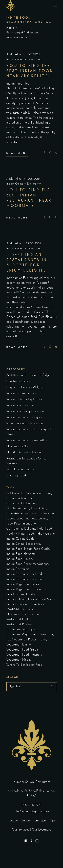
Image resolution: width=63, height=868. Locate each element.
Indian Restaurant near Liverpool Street (29, 432)
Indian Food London (20, 405)
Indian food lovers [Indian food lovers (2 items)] (19, 559)
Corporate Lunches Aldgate (25, 387)
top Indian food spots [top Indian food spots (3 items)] (22, 630)
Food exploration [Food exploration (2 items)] (42, 514)
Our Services (20, 830)
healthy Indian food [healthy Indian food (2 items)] (20, 534)
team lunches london (20, 470)
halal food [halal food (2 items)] (44, 529)
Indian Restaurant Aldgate (24, 418)
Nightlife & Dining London (24, 453)
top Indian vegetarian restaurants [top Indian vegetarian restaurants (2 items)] (30, 635)
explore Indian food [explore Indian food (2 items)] (20, 499)
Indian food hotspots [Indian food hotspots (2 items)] (21, 554)
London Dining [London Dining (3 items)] (16, 599)
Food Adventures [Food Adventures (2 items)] (18, 514)
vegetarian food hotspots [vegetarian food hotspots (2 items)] (24, 655)
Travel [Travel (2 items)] (42, 640)
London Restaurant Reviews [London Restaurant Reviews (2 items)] (25, 604)
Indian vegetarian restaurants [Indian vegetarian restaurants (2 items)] (27, 589)
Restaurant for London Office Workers (26, 461)
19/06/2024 (33, 179)
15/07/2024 (33, 55)
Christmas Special (18, 381)
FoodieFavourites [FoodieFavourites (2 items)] (18, 519)
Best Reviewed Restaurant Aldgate (30, 375)
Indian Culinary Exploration (24, 59)
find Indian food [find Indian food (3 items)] (18, 509)
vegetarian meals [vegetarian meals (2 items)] (18, 660)
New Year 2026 (17, 447)
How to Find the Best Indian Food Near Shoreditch (30, 71)
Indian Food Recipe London (25, 411)
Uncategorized (16, 476)
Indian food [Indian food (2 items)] (14, 549)
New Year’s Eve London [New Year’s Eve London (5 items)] (23, 614)
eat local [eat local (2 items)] (13, 493)
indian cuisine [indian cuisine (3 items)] (45, 534)
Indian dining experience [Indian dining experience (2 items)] (23, 544)
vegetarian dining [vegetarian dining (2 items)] (19, 645)
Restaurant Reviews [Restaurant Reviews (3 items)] (19, 625)
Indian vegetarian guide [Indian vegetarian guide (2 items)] (23, 584)
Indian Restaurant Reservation (27, 441)
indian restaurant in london (25, 424)
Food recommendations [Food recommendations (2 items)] (23, 524)
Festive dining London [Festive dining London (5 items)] (22, 504)
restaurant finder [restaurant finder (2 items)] (18, 620)
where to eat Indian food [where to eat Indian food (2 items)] (24, 665)
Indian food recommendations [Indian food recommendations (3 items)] (27, 564)
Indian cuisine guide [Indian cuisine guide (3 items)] (20, 539)
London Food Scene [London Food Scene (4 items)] (42, 599)
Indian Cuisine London (22, 393)
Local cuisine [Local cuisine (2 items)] (15, 594)
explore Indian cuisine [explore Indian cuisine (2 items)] (36, 493)
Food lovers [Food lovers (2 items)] (39, 519)
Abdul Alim (14, 55)
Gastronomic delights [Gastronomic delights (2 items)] (21, 529)
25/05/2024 (34, 244)
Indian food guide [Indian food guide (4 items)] (37, 549)
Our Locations (41, 830)
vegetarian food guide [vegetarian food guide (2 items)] (22, 650)
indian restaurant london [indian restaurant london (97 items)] (24, 579)
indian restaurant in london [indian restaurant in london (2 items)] (26, 574)
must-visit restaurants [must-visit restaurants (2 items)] (22, 609)
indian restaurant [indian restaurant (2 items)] (18, 569)
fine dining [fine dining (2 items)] (39, 509)
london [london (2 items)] (31, 594)
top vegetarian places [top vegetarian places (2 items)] (21, 640)
